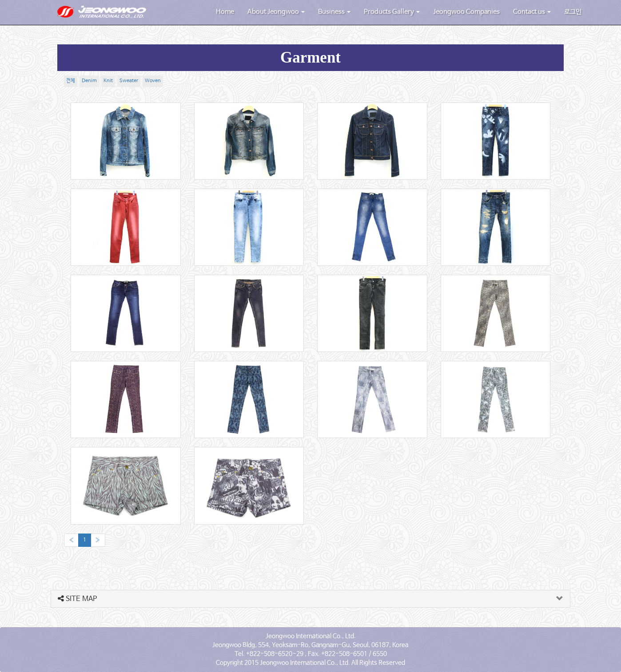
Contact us (532, 12)
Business (334, 12)
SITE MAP (77, 599)
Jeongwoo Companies (466, 12)
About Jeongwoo (276, 12)
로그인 (573, 12)
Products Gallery (392, 12)
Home (225, 12)
